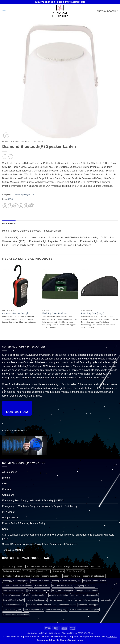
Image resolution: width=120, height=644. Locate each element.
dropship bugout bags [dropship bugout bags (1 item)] (51, 576)
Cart (4, 484)
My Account (8, 512)
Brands (6, 478)
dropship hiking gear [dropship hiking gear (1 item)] (72, 576)
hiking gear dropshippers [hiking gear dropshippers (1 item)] (63, 590)
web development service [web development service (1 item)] (14, 605)
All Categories (10, 472)
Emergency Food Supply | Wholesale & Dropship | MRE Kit (33, 500)
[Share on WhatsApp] (5, 206)
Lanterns (38, 142)
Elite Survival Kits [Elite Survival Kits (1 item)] (42, 585)
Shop (5, 529)
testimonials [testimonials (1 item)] (106, 600)
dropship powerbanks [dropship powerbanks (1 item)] (40, 581)
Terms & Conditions (13, 550)
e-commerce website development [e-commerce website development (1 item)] (18, 585)
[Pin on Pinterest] (26, 206)
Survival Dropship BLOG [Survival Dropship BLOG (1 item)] (13, 600)
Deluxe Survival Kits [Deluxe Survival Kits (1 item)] (75, 571)
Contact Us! (17, 412)
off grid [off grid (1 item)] (26, 595)
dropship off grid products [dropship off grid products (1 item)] (94, 576)
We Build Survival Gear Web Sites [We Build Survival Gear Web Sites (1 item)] (42, 605)
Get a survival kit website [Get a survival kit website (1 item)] (39, 590)
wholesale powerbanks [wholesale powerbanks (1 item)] (34, 610)
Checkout (7, 489)
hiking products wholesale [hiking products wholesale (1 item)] (87, 590)
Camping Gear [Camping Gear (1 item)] (44, 571)
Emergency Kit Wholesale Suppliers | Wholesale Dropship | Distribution (40, 506)
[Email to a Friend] (21, 206)
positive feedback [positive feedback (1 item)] (39, 595)
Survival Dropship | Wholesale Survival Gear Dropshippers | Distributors (40, 544)
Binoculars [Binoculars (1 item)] (96, 566)
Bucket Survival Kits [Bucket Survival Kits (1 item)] (11, 571)
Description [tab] (9, 223)
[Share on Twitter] (16, 206)
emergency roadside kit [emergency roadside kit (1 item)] (85, 585)
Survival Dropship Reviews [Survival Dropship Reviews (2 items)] (61, 600)
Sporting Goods (20, 142)
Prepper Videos (10, 518)
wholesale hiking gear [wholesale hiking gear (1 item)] (12, 610)
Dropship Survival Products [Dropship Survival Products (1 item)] (95, 581)
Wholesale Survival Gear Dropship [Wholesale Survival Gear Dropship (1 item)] (84, 610)
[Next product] (5, 156)
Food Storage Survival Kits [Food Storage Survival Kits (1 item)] (14, 590)
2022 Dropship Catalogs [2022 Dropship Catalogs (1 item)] (13, 566)
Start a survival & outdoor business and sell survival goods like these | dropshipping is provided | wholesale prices (58, 537)
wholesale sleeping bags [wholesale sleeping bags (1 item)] (56, 610)
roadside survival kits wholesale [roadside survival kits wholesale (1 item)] (84, 595)
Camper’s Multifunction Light (16, 313)
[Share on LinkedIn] (32, 206)
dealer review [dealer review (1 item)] (58, 571)
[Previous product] (11, 156)
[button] (4, 11)
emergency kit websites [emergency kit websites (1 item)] (62, 585)
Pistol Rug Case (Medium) (54, 313)
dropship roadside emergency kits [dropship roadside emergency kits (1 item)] (66, 581)
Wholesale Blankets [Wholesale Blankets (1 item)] (67, 605)
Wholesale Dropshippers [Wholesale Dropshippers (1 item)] (89, 605)
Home (5, 142)
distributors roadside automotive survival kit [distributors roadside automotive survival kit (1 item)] (21, 576)
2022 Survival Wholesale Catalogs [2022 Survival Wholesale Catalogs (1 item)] (41, 566)
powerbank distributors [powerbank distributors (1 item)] (59, 595)
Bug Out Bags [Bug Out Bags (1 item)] (29, 571)
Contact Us (8, 495)
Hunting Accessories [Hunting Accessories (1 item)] (12, 595)
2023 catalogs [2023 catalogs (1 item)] (64, 566)
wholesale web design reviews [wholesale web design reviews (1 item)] (16, 614)
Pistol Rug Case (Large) (93, 313)
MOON (11, 199)
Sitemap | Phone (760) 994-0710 (77, 633)
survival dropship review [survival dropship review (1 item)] (37, 600)
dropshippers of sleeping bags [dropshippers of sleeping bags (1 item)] (16, 581)
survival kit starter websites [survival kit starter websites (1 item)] (86, 600)
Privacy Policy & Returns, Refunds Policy (24, 523)
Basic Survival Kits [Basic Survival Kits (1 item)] (80, 566)
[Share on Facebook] (10, 206)
